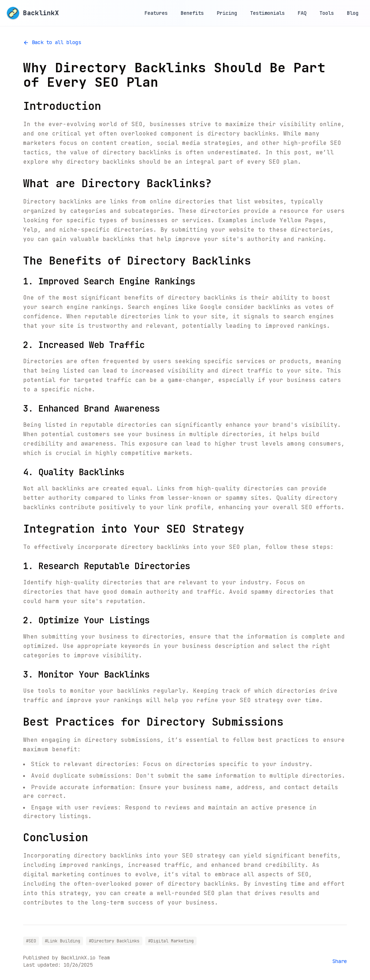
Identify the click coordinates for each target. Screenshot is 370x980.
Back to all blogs (52, 42)
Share (340, 961)
